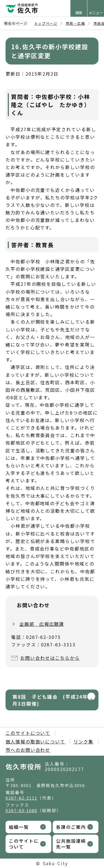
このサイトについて (28, 733)
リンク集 (83, 741)
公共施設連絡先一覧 (71, 844)
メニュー (96, 13)
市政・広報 (75, 23)
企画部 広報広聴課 (42, 624)
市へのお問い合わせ (28, 750)
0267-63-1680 (21, 810)
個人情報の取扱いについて (35, 741)
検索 (79, 13)
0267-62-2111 (21, 798)
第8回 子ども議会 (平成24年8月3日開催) (52, 700)
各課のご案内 (71, 827)
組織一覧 (19, 827)
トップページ (46, 23)
